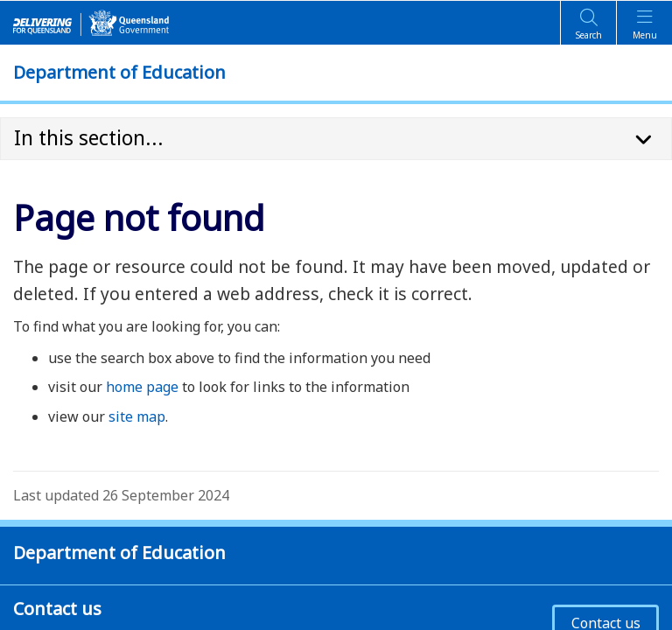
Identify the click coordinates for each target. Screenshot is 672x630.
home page (142, 387)
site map (137, 416)
